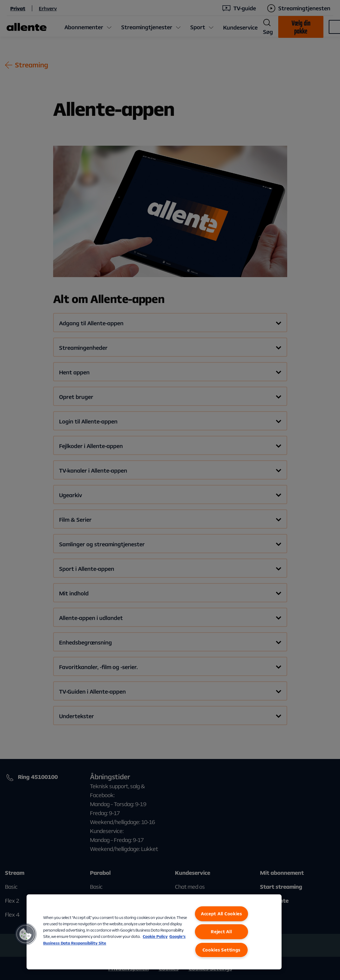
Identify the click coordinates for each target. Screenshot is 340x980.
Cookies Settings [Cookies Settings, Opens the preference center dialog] (222, 950)
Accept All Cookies (221, 914)
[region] (154, 932)
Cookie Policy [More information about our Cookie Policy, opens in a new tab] (155, 936)
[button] (26, 934)
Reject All (221, 932)
